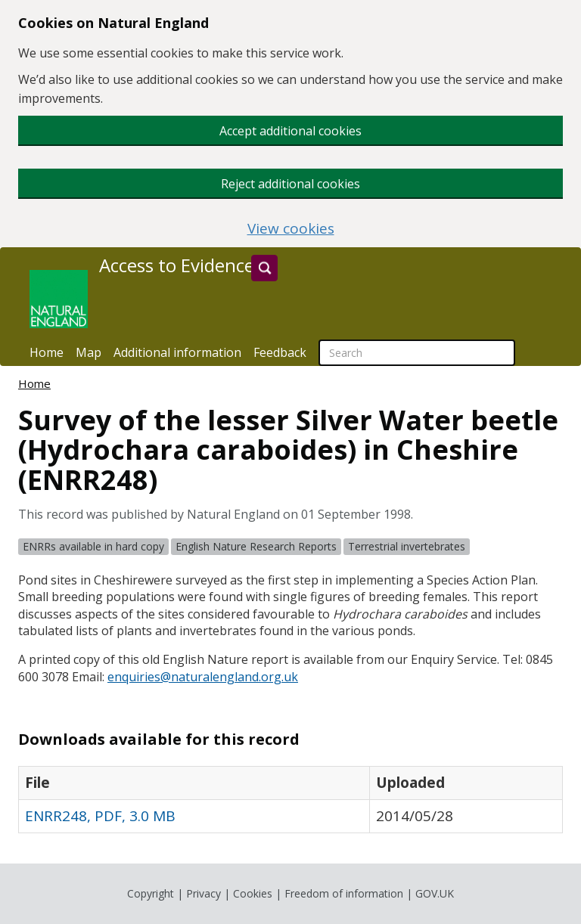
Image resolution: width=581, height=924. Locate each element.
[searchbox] (417, 353)
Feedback (280, 352)
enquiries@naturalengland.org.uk (203, 677)
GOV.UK (435, 893)
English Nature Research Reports (256, 546)
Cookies (253, 893)
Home (47, 352)
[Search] (264, 268)
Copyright (151, 893)
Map (89, 352)
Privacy (204, 893)
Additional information (177, 352)
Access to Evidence (177, 265)
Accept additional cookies (290, 131)
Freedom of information (344, 893)
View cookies (291, 229)
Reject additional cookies (290, 184)
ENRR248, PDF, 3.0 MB (100, 816)
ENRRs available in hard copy (93, 546)
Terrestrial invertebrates (407, 546)
